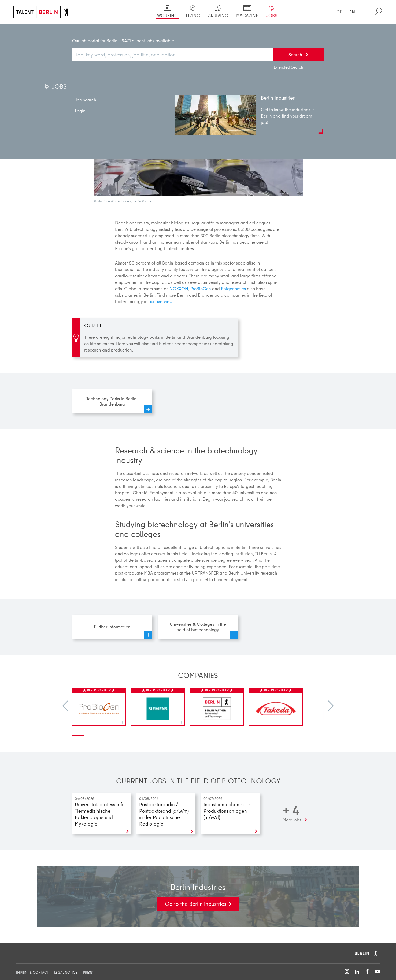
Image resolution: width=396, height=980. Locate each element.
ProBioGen (201, 289)
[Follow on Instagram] (347, 972)
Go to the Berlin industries (196, 904)
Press (88, 972)
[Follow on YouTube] (378, 972)
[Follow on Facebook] (367, 972)
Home (23, 29)
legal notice (66, 972)
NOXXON (179, 289)
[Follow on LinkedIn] (357, 972)
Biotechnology (160, 29)
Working (49, 29)
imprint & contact (32, 972)
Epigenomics (233, 289)
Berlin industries (100, 29)
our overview (160, 301)
